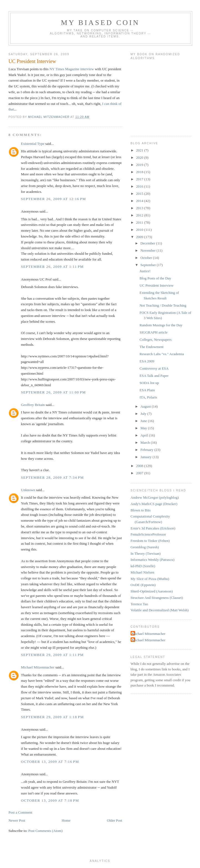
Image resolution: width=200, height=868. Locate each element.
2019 (140, 165)
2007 (140, 473)
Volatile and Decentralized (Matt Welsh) (160, 610)
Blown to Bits (141, 510)
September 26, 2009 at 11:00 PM (54, 392)
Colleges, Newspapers (156, 340)
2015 (140, 194)
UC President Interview (157, 285)
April (145, 435)
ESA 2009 (147, 361)
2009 (140, 237)
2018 (140, 172)
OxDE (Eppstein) (143, 585)
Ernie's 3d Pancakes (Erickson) (153, 528)
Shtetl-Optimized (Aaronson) (152, 591)
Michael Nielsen (143, 572)
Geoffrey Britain (33, 405)
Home (66, 820)
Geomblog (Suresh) (145, 547)
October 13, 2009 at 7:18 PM (50, 800)
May (144, 428)
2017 (140, 179)
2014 (140, 201)
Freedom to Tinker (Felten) (150, 541)
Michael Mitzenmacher (38, 667)
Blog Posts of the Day (155, 278)
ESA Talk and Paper (154, 376)
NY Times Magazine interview (72, 69)
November (148, 250)
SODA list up (149, 383)
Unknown (28, 490)
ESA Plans (147, 390)
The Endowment (151, 347)
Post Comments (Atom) (45, 831)
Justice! (145, 271)
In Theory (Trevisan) (146, 553)
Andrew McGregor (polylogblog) (155, 497)
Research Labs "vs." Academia (162, 354)
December (148, 243)
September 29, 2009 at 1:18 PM (53, 717)
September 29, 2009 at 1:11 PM (52, 655)
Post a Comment (21, 812)
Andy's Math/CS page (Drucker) (154, 504)
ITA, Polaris (148, 397)
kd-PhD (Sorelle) (143, 566)
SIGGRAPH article (154, 332)
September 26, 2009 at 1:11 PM (52, 267)
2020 (140, 157)
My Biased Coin (100, 23)
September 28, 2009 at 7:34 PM (53, 477)
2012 (140, 215)
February (147, 450)
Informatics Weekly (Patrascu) (153, 560)
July (144, 414)
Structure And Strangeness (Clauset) (157, 598)
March (145, 442)
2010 (140, 230)
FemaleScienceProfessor (148, 534)
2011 (140, 222)
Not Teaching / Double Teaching (163, 305)
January (146, 457)
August (146, 406)
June (144, 421)
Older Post (114, 820)
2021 (140, 150)
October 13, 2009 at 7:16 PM (50, 762)
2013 (140, 208)
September (149, 265)
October (147, 258)
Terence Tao (139, 604)
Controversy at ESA (154, 368)
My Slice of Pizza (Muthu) (150, 579)
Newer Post (17, 820)
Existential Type (33, 144)
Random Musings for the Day (161, 325)
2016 (140, 186)
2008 (140, 466)
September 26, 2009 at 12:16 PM (54, 199)
